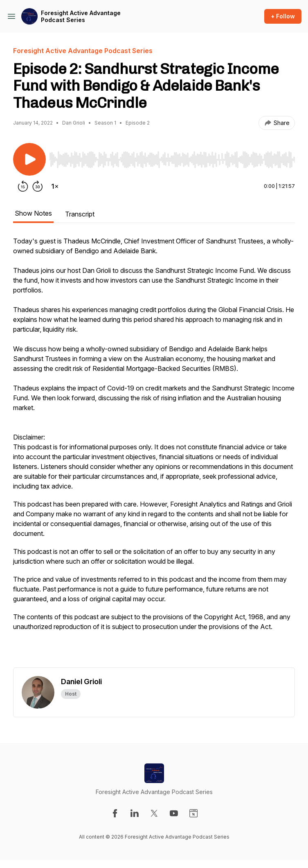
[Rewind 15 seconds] (23, 186)
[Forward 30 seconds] (38, 186)
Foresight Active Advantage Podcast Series (81, 17)
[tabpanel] (154, 452)
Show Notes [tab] (33, 213)
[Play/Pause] (29, 159)
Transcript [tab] (80, 214)
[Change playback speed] (55, 186)
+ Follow (283, 16)
